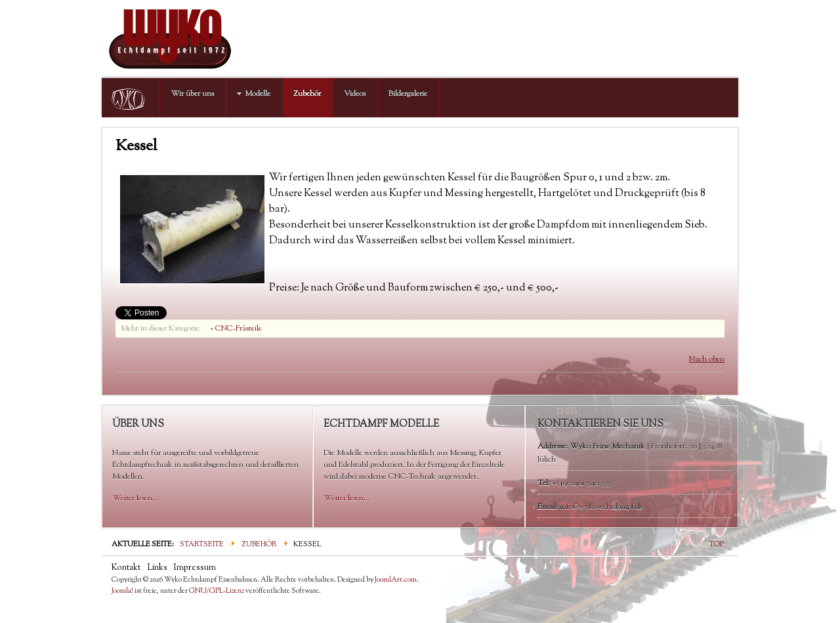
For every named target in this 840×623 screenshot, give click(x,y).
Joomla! (122, 591)
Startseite (202, 544)
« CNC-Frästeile (236, 329)
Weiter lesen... (135, 498)
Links (157, 568)
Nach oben (707, 359)
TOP (717, 544)
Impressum (195, 568)
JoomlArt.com (396, 580)
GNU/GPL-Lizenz (217, 591)
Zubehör (259, 544)
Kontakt (126, 568)
